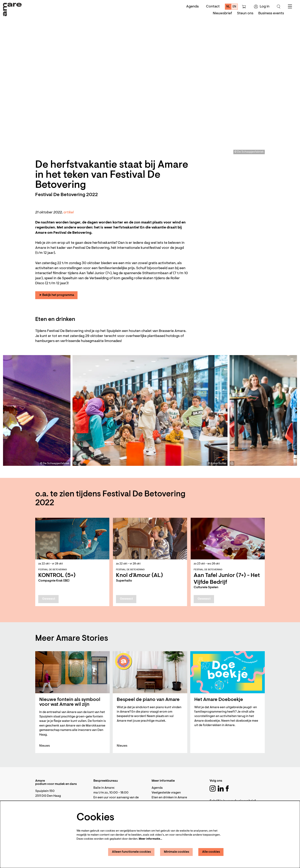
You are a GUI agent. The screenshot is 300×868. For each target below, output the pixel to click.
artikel (69, 213)
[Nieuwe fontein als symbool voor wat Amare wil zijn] (72, 672)
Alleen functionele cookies (131, 852)
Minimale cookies (177, 852)
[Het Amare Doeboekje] (228, 672)
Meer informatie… (150, 839)
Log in (262, 7)
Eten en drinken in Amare (169, 798)
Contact (213, 7)
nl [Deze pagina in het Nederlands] (228, 7)
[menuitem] (222, 13)
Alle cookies (211, 852)
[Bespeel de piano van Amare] (150, 672)
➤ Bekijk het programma (57, 295)
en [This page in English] (234, 7)
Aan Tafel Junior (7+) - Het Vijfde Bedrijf (227, 579)
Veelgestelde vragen (166, 793)
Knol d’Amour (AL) (139, 576)
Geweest (49, 599)
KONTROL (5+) (57, 576)
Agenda (192, 7)
